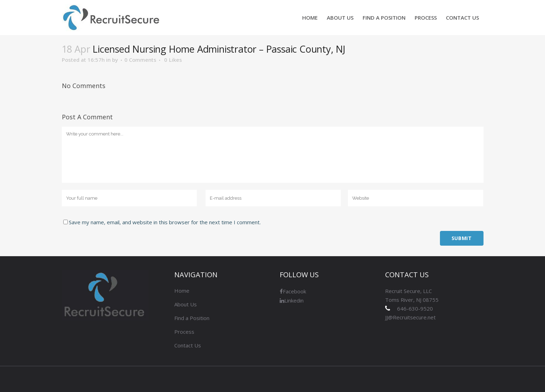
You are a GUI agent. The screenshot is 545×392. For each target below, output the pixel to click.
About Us (186, 304)
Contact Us (188, 345)
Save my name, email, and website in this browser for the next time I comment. (165, 222)
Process (184, 332)
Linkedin (292, 300)
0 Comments (140, 60)
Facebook (293, 291)
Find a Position (192, 318)
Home (182, 291)
